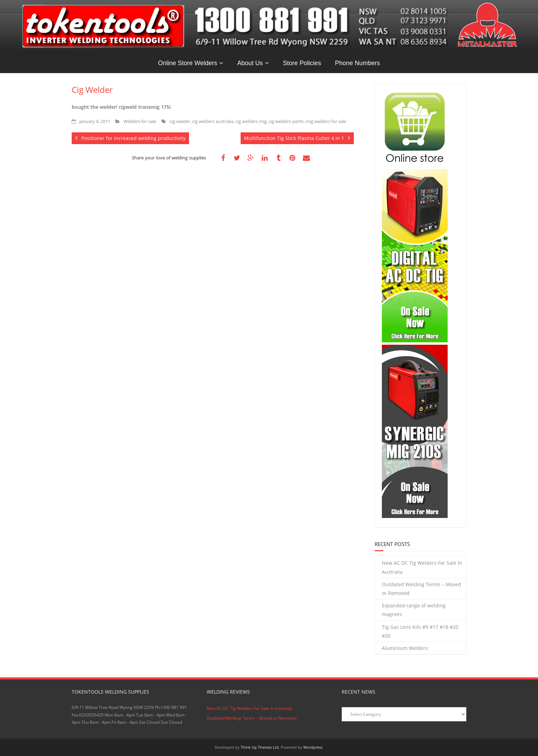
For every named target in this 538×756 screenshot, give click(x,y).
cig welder (180, 121)
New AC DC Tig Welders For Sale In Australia (422, 567)
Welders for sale (140, 121)
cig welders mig (251, 121)
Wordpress (313, 747)
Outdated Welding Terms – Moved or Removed (422, 589)
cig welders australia (213, 121)
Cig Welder (92, 90)
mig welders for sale (326, 121)
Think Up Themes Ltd (260, 747)
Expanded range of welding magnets (414, 610)
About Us (250, 63)
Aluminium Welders (405, 648)
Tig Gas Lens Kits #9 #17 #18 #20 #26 (420, 631)
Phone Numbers (357, 63)
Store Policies (302, 63)
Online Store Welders (188, 63)
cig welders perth (286, 121)
